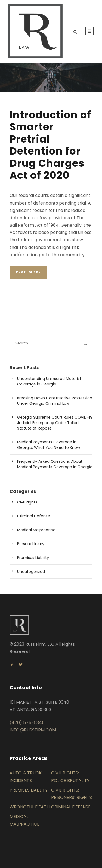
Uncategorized (31, 572)
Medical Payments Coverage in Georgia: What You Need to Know (49, 445)
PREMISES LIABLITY (29, 790)
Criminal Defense (34, 516)
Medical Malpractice (36, 530)
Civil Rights (27, 502)
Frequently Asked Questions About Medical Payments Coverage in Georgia (55, 464)
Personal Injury (31, 544)
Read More (28, 272)
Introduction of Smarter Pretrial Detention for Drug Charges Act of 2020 (50, 145)
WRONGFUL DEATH (30, 807)
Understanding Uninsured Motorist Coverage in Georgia (49, 381)
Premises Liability (33, 558)
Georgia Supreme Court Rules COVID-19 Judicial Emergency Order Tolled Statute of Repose (55, 423)
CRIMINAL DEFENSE (71, 807)
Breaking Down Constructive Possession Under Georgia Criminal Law (55, 401)
